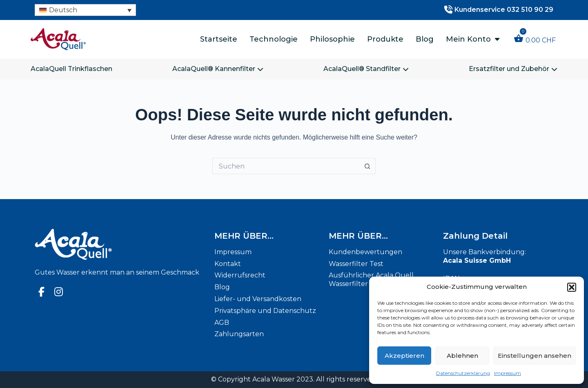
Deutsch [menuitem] (63, 10)
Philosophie (332, 39)
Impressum (508, 373)
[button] (572, 287)
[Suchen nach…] (286, 166)
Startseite (219, 39)
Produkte (385, 39)
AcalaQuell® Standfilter (366, 69)
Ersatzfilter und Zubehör (513, 69)
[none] (85, 10)
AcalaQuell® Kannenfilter (218, 69)
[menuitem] (85, 10)
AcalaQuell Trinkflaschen (71, 69)
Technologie (274, 39)
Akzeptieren (404, 356)
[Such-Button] (367, 166)
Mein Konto (473, 39)
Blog (425, 39)
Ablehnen (462, 356)
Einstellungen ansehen (535, 356)
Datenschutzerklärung (463, 373)
